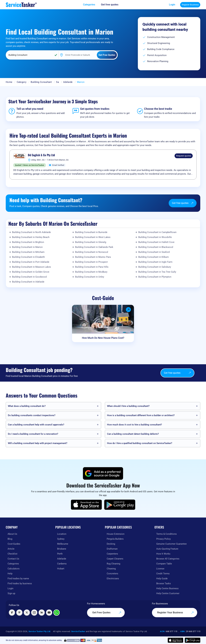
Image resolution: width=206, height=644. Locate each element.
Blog (10, 539)
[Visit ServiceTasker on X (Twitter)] (27, 613)
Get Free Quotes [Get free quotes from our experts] (107, 613)
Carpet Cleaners (115, 559)
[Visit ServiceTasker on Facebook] (12, 613)
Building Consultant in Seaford (154, 252)
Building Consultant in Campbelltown (157, 232)
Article (11, 549)
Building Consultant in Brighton (28, 242)
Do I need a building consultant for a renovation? (33, 434)
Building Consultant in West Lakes (93, 237)
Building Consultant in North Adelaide (31, 232)
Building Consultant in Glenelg (91, 242)
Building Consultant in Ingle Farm (155, 262)
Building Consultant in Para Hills (92, 267)
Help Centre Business (167, 588)
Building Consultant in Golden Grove (31, 272)
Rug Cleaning (113, 564)
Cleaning (111, 569)
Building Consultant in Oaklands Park (94, 247)
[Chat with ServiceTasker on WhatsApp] (57, 613)
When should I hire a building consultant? (128, 406)
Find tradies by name (18, 579)
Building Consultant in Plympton (155, 277)
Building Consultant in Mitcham (28, 252)
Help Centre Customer (168, 593)
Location (62, 534)
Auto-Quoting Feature (167, 549)
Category (22, 82)
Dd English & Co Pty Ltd (41, 155)
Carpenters (112, 554)
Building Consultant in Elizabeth (28, 257)
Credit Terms (163, 574)
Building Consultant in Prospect (91, 262)
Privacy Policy (163, 539)
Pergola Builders (115, 539)
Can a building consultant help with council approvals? (36, 425)
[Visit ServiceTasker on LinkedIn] (42, 613)
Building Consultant (41, 82)
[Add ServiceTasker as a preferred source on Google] (103, 473)
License (160, 569)
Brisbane (62, 549)
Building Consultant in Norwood (92, 252)
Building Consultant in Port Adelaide (31, 262)
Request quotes (184, 156)
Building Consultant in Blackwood (156, 247)
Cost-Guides (14, 544)
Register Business (190, 5)
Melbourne (63, 544)
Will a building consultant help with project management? (38, 443)
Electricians (113, 579)
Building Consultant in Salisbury (155, 267)
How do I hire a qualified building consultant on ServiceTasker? (140, 443)
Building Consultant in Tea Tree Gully (157, 272)
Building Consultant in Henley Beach (31, 237)
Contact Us (13, 559)
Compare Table (164, 564)
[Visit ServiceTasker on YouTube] (49, 613)
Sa (57, 82)
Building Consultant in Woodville (155, 237)
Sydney (61, 539)
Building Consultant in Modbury (91, 272)
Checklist (12, 554)
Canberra (62, 564)
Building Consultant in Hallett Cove (156, 242)
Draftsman (112, 549)
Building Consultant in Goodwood (29, 277)
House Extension (116, 534)
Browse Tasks (164, 583)
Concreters (112, 574)
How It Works (163, 554)
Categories (13, 564)
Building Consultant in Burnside (91, 232)
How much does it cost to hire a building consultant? (134, 425)
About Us (12, 534)
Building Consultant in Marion (27, 247)
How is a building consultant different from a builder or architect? (141, 415)
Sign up (11, 593)
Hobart (61, 569)
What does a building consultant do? (27, 406)
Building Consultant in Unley (90, 277)
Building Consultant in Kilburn (153, 257)
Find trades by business (20, 583)
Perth (60, 554)
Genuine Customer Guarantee (171, 544)
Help (10, 574)
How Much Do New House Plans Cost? (103, 338)
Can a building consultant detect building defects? (133, 434)
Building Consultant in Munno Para (93, 257)
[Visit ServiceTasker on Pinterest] (19, 613)
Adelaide (68, 82)
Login (172, 5)
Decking (111, 544)
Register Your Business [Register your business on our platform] (175, 613)
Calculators (14, 569)
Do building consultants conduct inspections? (32, 415)
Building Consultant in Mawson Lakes (32, 267)
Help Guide (162, 579)
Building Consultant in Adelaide (28, 282)
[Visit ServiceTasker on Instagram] (34, 613)
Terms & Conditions (167, 534)
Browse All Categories (168, 559)
